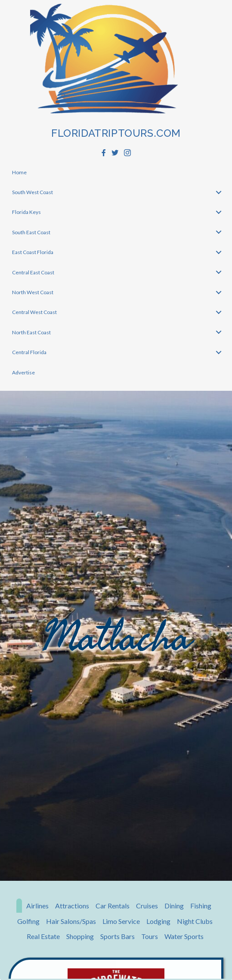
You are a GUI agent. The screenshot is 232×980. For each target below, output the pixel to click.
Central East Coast (33, 272)
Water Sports (184, 936)
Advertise (23, 372)
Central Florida (29, 352)
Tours (150, 936)
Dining (174, 906)
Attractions (72, 906)
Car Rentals (113, 906)
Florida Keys (26, 212)
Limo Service (121, 921)
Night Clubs (195, 921)
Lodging (158, 921)
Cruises (147, 906)
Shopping (80, 936)
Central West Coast (34, 312)
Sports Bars (118, 936)
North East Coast (31, 332)
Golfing (28, 921)
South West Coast (32, 192)
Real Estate (43, 936)
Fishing (201, 906)
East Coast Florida (33, 252)
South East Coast (31, 232)
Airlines (37, 906)
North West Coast (33, 292)
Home (19, 172)
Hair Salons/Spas (71, 921)
